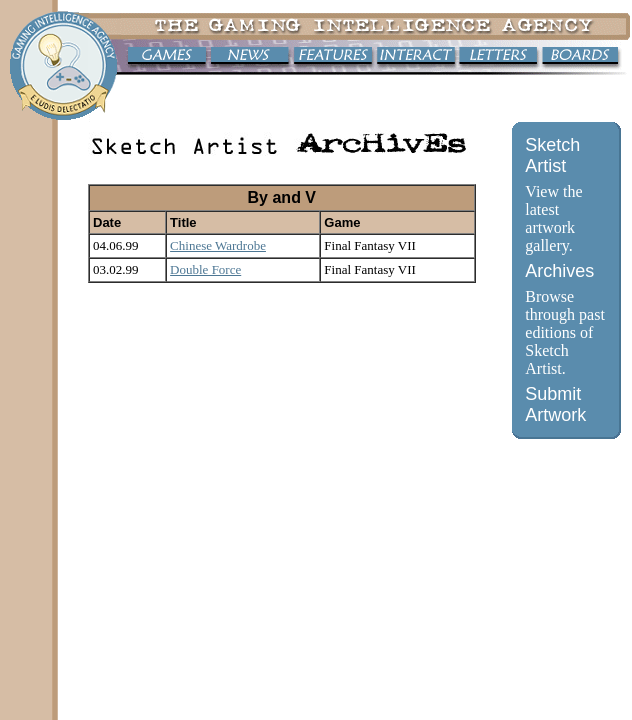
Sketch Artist (552, 155)
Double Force (205, 269)
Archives (559, 271)
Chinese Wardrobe (218, 245)
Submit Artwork (555, 404)
